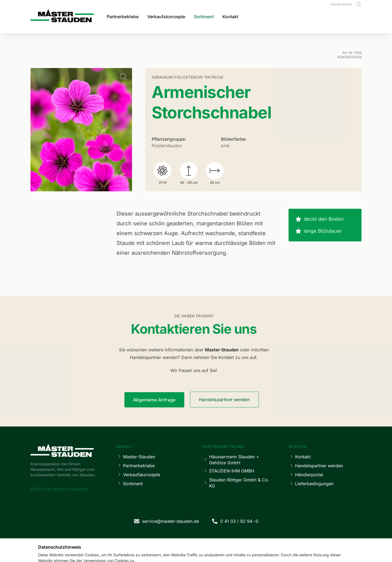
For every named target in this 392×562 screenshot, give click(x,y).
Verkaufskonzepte (166, 17)
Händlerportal (341, 4)
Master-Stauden (136, 457)
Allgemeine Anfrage (154, 400)
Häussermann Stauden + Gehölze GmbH (231, 460)
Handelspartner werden (224, 400)
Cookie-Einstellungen (224, 542)
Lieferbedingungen (311, 483)
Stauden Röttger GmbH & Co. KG (236, 483)
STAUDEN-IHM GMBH (228, 471)
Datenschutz (187, 542)
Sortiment (204, 17)
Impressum (160, 542)
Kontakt (230, 17)
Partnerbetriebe (123, 17)
